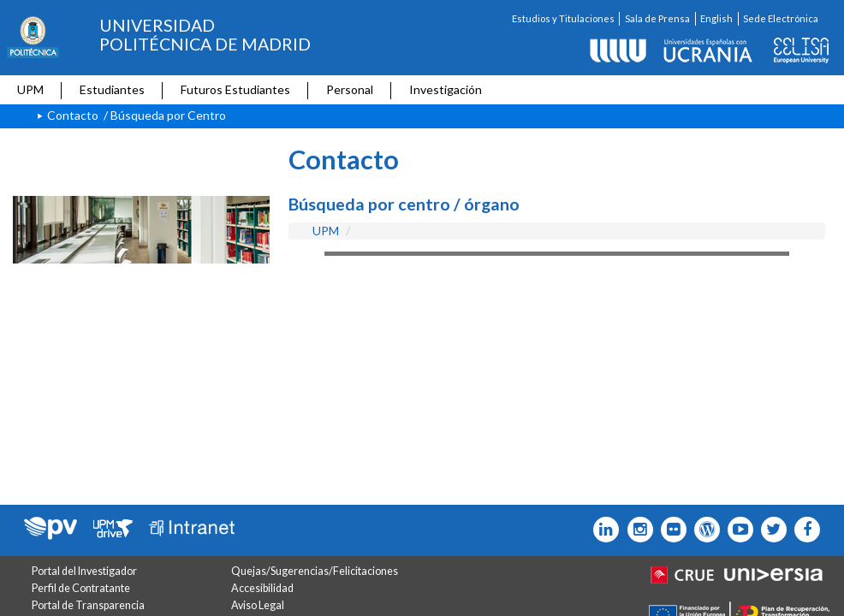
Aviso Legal (258, 605)
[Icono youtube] (737, 530)
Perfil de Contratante (81, 588)
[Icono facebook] (803, 530)
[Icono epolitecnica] (703, 530)
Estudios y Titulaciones (563, 18)
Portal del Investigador (84, 571)
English (716, 18)
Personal (350, 89)
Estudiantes (112, 89)
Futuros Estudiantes (235, 89)
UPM (30, 89)
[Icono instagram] (636, 530)
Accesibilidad (262, 588)
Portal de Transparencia (88, 605)
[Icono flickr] (770, 530)
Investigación (446, 89)
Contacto (73, 115)
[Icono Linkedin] (602, 530)
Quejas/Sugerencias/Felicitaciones (315, 571)
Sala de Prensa (657, 18)
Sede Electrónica (781, 18)
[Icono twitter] (670, 530)
